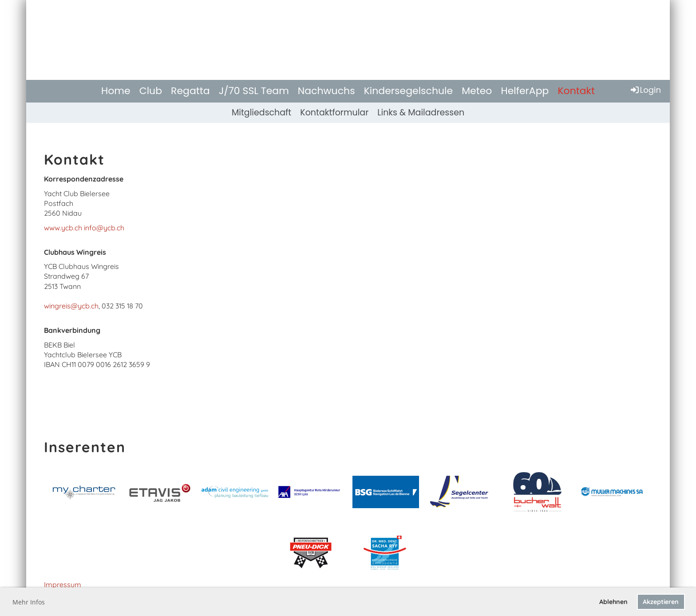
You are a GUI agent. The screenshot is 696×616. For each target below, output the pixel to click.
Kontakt (576, 91)
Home (116, 91)
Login (645, 90)
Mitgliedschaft (261, 113)
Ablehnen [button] (613, 602)
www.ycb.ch (63, 228)
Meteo (477, 91)
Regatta (190, 91)
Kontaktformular (334, 113)
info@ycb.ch (104, 228)
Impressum (63, 584)
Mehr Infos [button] (29, 602)
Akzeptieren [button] (661, 602)
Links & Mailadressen (421, 113)
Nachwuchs (326, 91)
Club (151, 91)
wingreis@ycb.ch (71, 306)
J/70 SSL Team (254, 91)
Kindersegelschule (409, 91)
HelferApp (525, 91)
